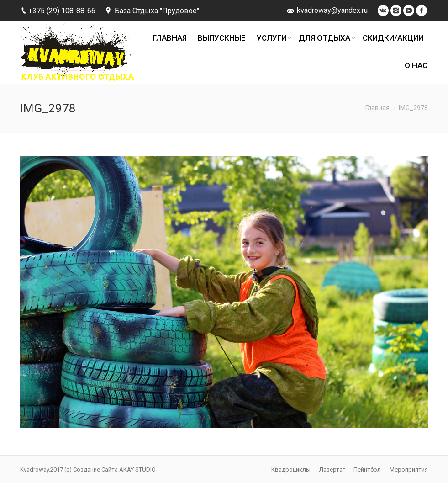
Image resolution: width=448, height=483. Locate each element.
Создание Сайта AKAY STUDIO (114, 470)
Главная (377, 108)
